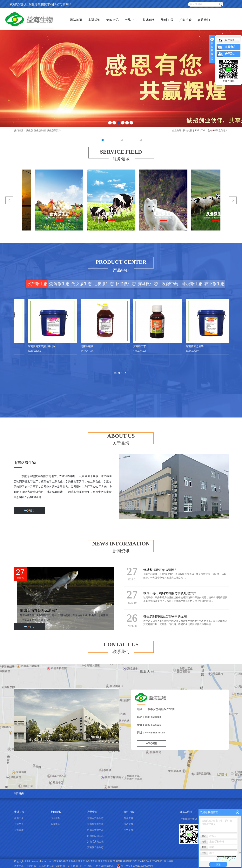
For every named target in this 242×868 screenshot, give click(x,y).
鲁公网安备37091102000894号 (135, 866)
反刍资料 (128, 830)
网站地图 (188, 130)
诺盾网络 (169, 861)
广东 (68, 866)
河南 (63, 866)
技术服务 (149, 20)
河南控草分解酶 (195, 346)
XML (204, 130)
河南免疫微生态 (95, 836)
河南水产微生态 (95, 818)
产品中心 (131, 20)
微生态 (29, 130)
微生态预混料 (54, 130)
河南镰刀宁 (140, 346)
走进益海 (94, 20)
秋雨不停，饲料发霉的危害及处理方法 (170, 593)
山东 (41, 866)
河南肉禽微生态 (95, 830)
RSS (197, 130)
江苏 (52, 866)
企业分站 (177, 130)
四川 (78, 866)
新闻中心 (55, 824)
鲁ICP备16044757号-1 (139, 861)
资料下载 (167, 20)
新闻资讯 (112, 20)
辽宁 (84, 866)
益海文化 (19, 818)
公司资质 (19, 830)
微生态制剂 (40, 130)
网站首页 (76, 20)
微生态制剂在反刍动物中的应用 (165, 616)
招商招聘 (185, 20)
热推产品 (19, 866)
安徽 (57, 866)
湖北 (89, 866)
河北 (47, 866)
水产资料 (128, 824)
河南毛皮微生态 (95, 842)
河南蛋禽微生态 (95, 824)
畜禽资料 (128, 818)
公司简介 (19, 824)
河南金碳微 (88, 346)
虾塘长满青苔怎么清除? (38, 610)
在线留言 (230, 47)
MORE (119, 373)
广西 (73, 866)
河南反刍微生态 (95, 847)
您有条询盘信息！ (218, 130)
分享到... (230, 54)
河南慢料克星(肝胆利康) (42, 346)
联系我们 (204, 20)
